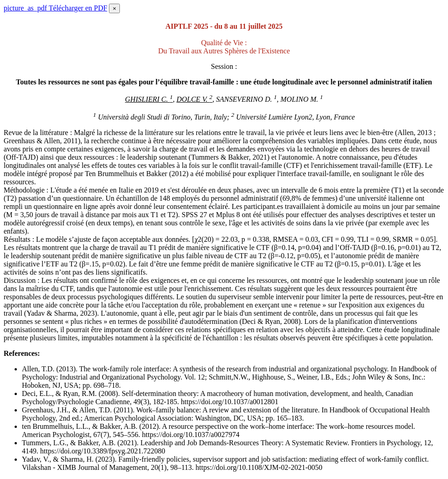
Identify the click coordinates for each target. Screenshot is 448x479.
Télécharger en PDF (55, 8)
